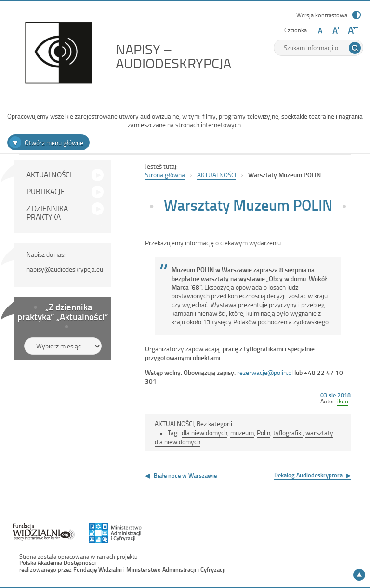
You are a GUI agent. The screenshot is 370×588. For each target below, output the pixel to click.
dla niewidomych (205, 433)
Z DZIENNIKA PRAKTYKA (47, 213)
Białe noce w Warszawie (185, 475)
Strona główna (165, 175)
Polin (264, 433)
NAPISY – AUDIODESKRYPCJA (195, 56)
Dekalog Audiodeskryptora (308, 475)
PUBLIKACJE (46, 191)
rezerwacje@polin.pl (265, 372)
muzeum (242, 433)
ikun (343, 401)
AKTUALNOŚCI (49, 174)
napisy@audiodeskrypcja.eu (65, 269)
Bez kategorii (214, 423)
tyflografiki (288, 433)
